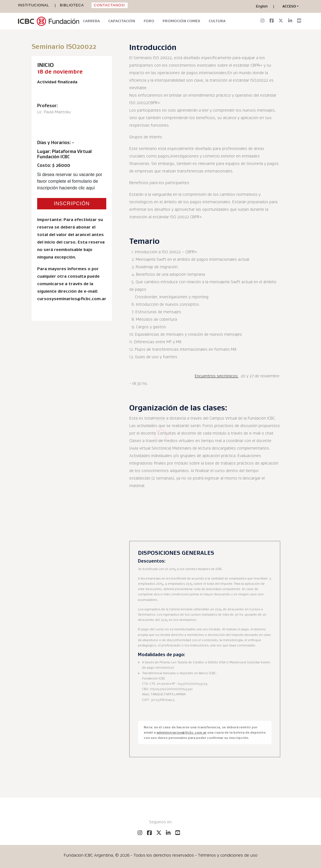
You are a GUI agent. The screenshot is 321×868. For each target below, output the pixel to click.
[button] (289, 6)
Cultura (217, 21)
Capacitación (122, 21)
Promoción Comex (181, 21)
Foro (149, 21)
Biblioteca (72, 5)
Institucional (34, 5)
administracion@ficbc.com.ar (181, 732)
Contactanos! (109, 5)
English (262, 6)
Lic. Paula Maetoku (54, 112)
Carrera (91, 21)
